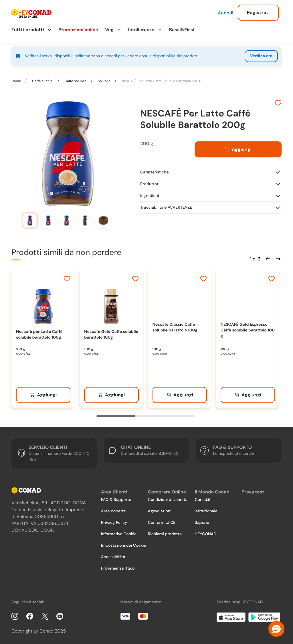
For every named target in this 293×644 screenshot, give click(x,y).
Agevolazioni (160, 511)
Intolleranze (141, 30)
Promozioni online (79, 30)
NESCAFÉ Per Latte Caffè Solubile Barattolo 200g (161, 81)
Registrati (258, 12)
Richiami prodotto (165, 534)
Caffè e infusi (43, 81)
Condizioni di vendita (168, 500)
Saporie (202, 523)
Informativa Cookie (119, 534)
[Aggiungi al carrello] (238, 149)
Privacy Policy (114, 523)
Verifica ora (261, 56)
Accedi (225, 13)
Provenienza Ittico (118, 568)
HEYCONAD (206, 534)
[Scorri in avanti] (277, 258)
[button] (276, 629)
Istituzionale (206, 511)
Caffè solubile (75, 81)
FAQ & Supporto (116, 500)
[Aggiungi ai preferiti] (278, 104)
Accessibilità (113, 557)
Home (17, 81)
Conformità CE (162, 523)
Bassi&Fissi (182, 30)
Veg (109, 30)
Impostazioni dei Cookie (124, 546)
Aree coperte (113, 511)
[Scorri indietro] (267, 258)
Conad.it (203, 500)
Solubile (104, 81)
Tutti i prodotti (28, 30)
